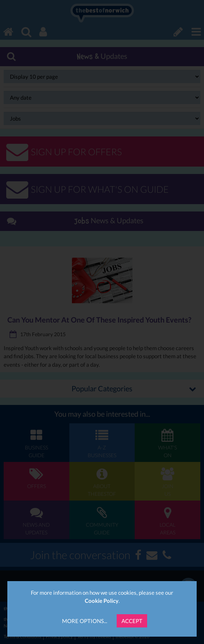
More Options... (85, 621)
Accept (132, 621)
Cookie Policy (102, 601)
